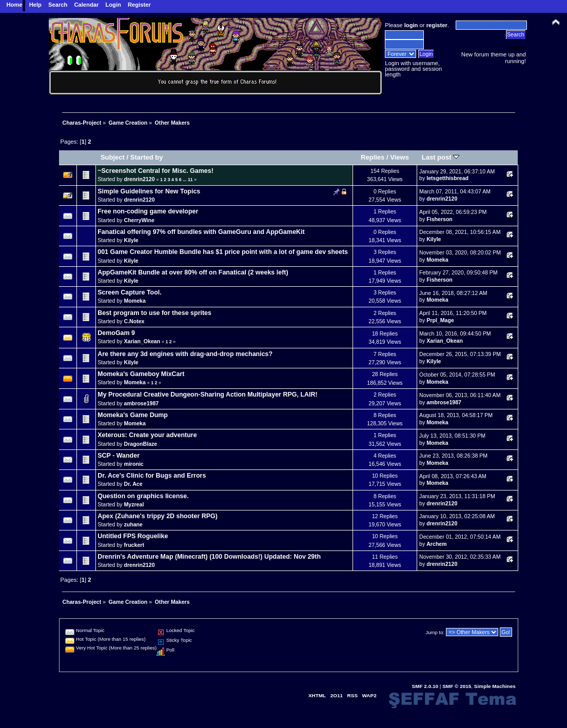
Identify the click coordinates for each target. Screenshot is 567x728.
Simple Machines (495, 686)
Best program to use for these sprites (154, 313)
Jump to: (435, 632)
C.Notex (134, 321)
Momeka (437, 260)
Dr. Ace (133, 484)
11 (190, 180)
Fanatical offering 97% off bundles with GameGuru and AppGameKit (201, 232)
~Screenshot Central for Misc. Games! (155, 171)
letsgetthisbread (447, 178)
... (185, 180)
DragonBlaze (140, 444)
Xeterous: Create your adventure (147, 435)
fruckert (134, 545)
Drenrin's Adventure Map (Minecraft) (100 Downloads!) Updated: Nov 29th (209, 557)
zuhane (133, 524)
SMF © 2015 (457, 686)
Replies (373, 157)
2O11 (337, 695)
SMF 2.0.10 (425, 686)
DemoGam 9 (116, 333)
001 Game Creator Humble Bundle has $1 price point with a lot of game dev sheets (223, 252)
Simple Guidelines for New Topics (149, 191)
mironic (133, 464)
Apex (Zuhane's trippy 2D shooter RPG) (158, 516)
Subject (113, 157)
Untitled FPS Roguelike (133, 536)
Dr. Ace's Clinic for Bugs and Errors (152, 476)
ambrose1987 (141, 403)
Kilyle (131, 240)
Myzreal (134, 504)
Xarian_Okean (142, 341)
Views (399, 157)
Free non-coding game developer (148, 211)
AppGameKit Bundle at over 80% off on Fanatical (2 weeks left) (193, 272)
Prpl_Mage (440, 320)
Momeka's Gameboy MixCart (141, 374)
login (411, 25)
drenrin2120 (139, 179)
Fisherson (439, 219)
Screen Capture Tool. (129, 292)
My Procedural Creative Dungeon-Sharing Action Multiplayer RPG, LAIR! (207, 395)
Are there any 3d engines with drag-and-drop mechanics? (185, 354)
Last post (441, 157)
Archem (436, 544)
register (437, 25)
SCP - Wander (119, 456)
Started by (147, 157)
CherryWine (139, 220)
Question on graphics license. (143, 496)
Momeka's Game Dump (133, 415)
